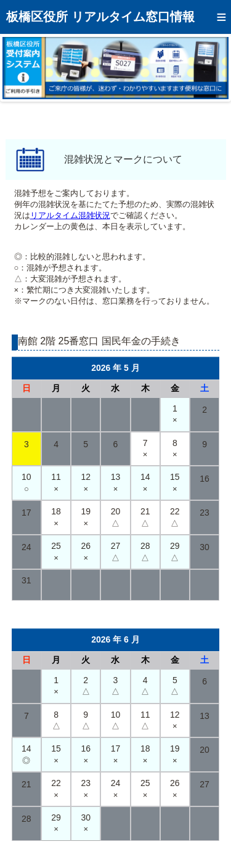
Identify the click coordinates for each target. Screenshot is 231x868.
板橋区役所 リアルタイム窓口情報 (100, 17)
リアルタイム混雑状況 (70, 215)
